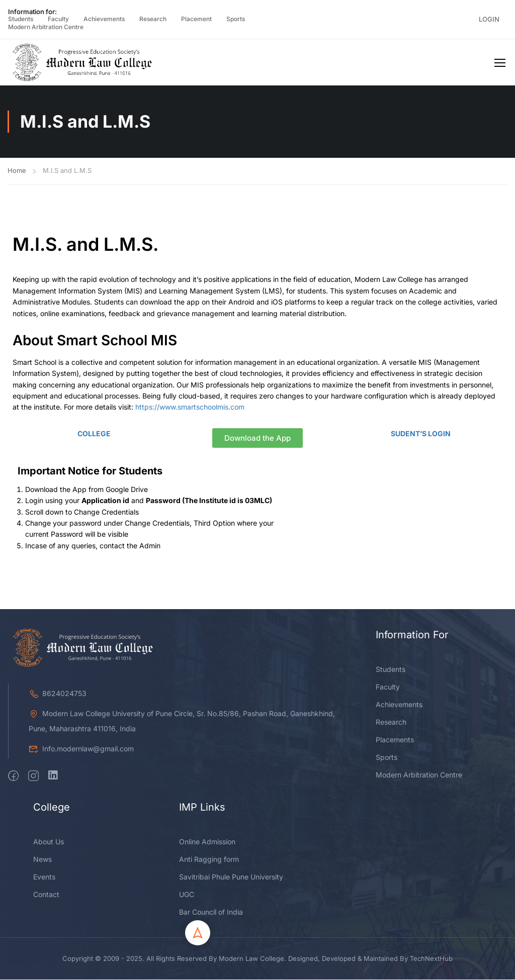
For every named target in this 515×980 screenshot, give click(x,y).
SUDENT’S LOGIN (421, 433)
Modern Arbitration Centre (46, 27)
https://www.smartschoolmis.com (190, 407)
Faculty (58, 19)
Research (153, 19)
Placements (395, 825)
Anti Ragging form (209, 945)
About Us (49, 927)
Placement (196, 19)
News (42, 945)
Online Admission (207, 927)
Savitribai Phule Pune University (231, 963)
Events (44, 963)
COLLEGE (94, 433)
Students (21, 19)
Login (489, 19)
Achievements (104, 19)
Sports (236, 19)
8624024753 (58, 779)
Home (17, 170)
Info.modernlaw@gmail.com (81, 835)
